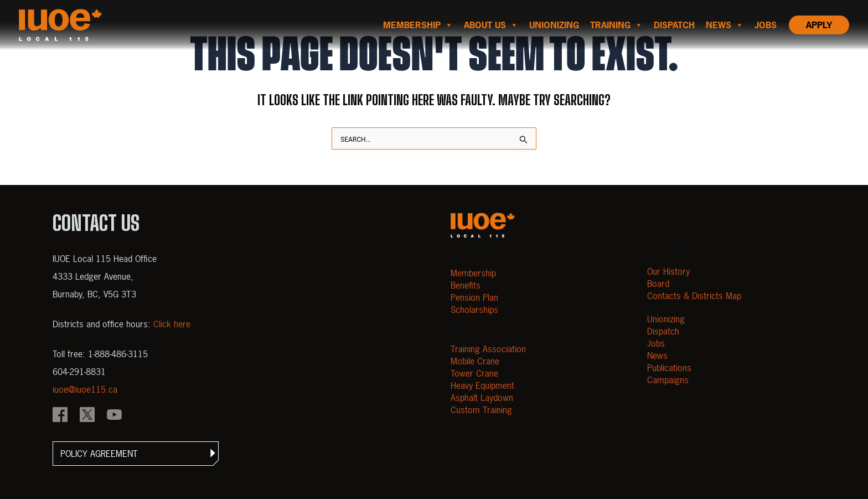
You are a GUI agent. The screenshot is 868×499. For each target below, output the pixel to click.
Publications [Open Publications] (669, 368)
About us (491, 25)
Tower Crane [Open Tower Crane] (474, 373)
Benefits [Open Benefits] (466, 285)
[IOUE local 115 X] (87, 416)
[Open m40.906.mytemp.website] (483, 225)
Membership (418, 25)
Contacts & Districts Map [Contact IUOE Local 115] (694, 296)
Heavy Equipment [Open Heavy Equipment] (482, 385)
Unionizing (554, 25)
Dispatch (674, 25)
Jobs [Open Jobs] (656, 343)
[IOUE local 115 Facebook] (60, 416)
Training (616, 25)
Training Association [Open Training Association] (488, 349)
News (725, 25)
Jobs (766, 25)
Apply (819, 25)
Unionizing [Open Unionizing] (666, 319)
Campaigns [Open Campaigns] (668, 380)
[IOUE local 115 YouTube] (114, 416)
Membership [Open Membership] (473, 273)
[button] (136, 454)
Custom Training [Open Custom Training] (481, 410)
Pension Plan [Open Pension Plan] (474, 297)
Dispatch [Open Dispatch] (663, 331)
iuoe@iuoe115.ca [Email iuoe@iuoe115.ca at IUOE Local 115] (85, 389)
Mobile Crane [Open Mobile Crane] (475, 361)
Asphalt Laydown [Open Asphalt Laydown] (482, 398)
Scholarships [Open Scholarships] (474, 310)
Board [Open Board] (658, 284)
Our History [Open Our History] (668, 271)
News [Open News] (657, 356)
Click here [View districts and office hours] (172, 324)
